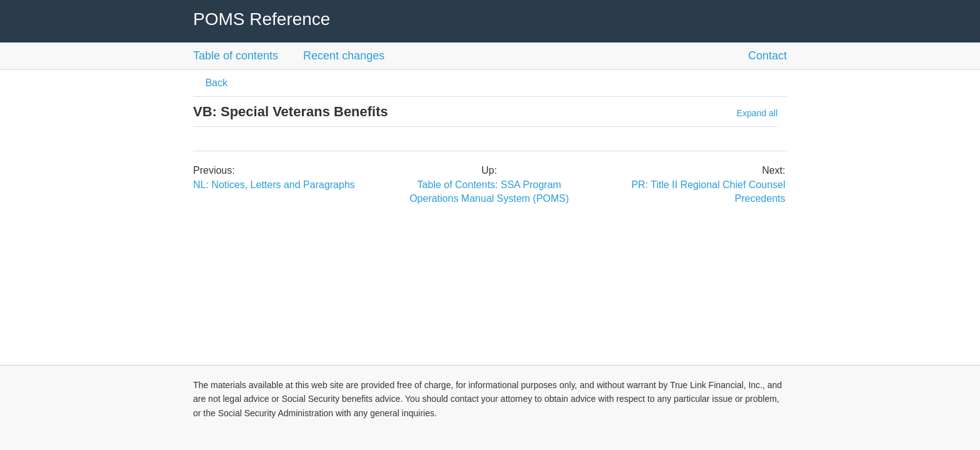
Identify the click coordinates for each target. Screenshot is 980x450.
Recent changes (344, 56)
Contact (767, 56)
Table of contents (236, 56)
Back (215, 83)
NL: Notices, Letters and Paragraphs (274, 185)
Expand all (757, 113)
